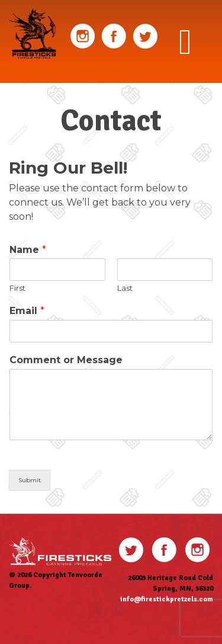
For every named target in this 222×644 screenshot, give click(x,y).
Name (28, 250)
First (17, 288)
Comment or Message (66, 360)
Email (27, 311)
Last (125, 288)
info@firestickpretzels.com (167, 599)
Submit (30, 480)
